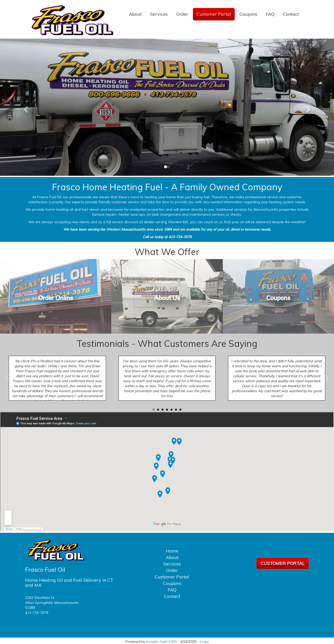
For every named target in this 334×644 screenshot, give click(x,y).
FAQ (270, 14)
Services (159, 14)
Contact (291, 14)
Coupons (248, 14)
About (135, 14)
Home (172, 551)
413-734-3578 (37, 613)
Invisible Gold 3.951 (162, 642)
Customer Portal (214, 14)
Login (204, 642)
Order (182, 14)
